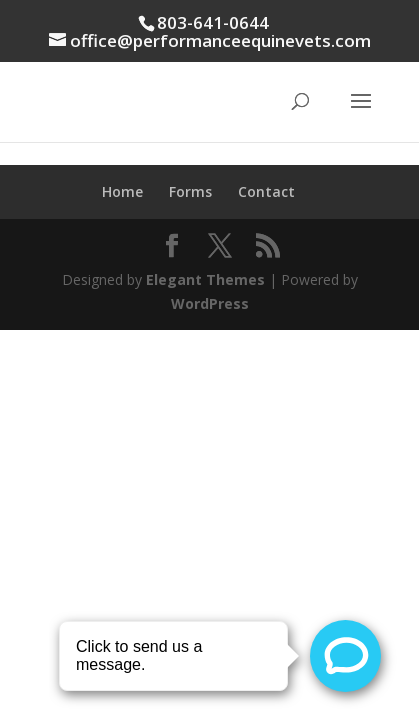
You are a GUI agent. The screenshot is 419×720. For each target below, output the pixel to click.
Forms (190, 191)
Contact (266, 191)
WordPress (210, 303)
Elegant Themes (205, 279)
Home (122, 191)
